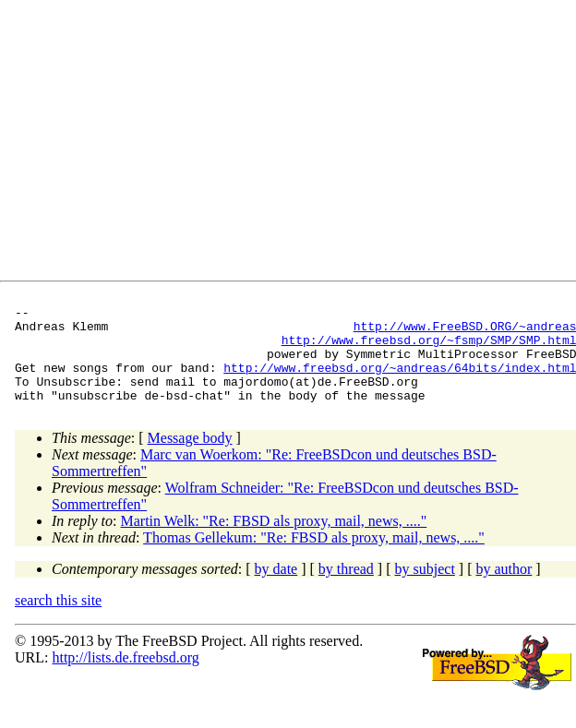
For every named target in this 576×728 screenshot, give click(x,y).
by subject (425, 588)
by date (276, 588)
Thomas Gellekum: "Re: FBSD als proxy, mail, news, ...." (314, 557)
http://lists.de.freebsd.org (125, 677)
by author (504, 588)
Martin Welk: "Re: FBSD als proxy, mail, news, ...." (274, 540)
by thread (346, 588)
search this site (58, 620)
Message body (190, 457)
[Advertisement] (277, 144)
